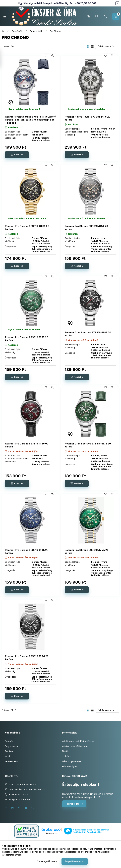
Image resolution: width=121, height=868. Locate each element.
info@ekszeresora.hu (20, 799)
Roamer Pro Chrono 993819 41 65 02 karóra (27, 445)
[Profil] (105, 16)
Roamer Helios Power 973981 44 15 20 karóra (88, 118)
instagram (13, 808)
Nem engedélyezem (47, 861)
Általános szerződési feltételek (78, 741)
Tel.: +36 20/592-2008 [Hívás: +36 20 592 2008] (83, 3)
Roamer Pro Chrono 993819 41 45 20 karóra (27, 551)
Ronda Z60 (37, 459)
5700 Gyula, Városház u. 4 (23, 784)
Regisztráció (11, 746)
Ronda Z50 (37, 135)
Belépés (9, 741)
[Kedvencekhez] (46, 56)
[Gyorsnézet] (53, 56)
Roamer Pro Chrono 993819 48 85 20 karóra (27, 228)
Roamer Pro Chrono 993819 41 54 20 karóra (86, 228)
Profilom (9, 751)
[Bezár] (117, 3)
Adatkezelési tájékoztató (75, 746)
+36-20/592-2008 (89, 16)
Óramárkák (17, 31)
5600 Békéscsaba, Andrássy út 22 (27, 789)
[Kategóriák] (5, 17)
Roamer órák (36, 31)
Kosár (8, 756)
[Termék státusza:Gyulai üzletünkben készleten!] (24, 109)
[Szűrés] (3, 59)
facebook (6, 808)
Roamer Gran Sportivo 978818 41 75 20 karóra (88, 445)
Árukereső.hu (51, 833)
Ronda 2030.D (99, 132)
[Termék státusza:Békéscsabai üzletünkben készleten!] (87, 109)
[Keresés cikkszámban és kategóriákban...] (97, 16)
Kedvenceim (11, 761)
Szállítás (66, 756)
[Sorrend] (107, 46)
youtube (26, 808)
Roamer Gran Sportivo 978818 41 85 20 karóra (88, 334)
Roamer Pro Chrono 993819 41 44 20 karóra (27, 658)
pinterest (19, 808)
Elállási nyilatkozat (72, 761)
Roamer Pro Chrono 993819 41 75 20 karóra (27, 339)
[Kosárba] (17, 155)
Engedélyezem (73, 861)
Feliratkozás (73, 804)
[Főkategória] (3, 31)
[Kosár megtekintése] (116, 16)
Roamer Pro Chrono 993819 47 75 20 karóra (87, 551)
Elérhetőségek (70, 766)
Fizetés (66, 751)
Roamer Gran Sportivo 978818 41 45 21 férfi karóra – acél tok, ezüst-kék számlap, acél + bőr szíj (31, 120)
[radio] (92, 46)
